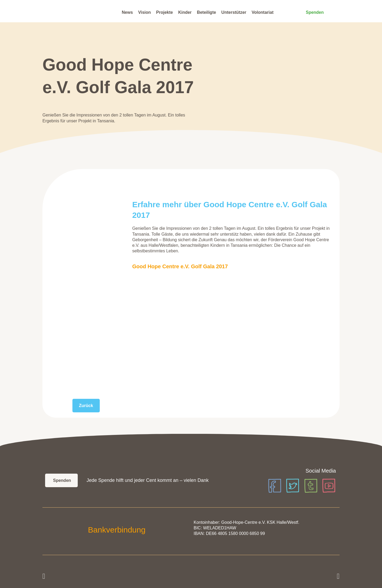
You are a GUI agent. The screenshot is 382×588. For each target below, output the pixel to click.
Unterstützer (234, 12)
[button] (44, 576)
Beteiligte (206, 12)
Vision (145, 12)
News (127, 12)
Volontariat (263, 12)
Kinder (185, 12)
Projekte (165, 12)
